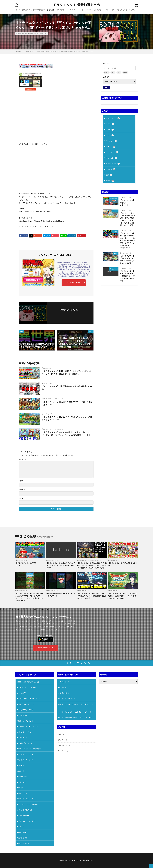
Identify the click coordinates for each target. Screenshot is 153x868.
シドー (83, 10)
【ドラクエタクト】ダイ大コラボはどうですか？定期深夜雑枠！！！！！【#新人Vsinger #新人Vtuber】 (123, 596)
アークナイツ (23, 738)
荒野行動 (21, 765)
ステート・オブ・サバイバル (28, 726)
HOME (19, 52)
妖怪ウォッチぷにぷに (26, 721)
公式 (113, 10)
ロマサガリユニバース (26, 799)
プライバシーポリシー (68, 699)
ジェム (119, 72)
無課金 (110, 181)
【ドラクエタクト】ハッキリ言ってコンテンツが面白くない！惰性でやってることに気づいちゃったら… (64, 52)
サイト (21, 499)
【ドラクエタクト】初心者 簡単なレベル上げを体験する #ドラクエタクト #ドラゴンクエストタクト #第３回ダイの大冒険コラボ (30, 597)
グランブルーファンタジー (27, 821)
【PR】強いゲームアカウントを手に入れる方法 (76, 718)
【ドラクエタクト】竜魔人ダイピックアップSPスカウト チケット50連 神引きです (127, 276)
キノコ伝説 (22, 693)
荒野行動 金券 (23, 838)
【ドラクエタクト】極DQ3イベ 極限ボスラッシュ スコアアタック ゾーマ (67, 418)
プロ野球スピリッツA (26, 754)
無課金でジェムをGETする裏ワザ (34, 10)
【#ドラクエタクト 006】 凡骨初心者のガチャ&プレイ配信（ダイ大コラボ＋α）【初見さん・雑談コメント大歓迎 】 (128, 219)
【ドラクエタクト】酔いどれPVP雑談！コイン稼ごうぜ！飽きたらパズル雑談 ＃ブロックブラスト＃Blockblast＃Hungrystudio (128, 240)
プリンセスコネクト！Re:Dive (28, 804)
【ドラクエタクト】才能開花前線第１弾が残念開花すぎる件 (67, 388)
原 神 (20, 788)
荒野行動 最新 (23, 715)
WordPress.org (63, 751)
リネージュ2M (23, 782)
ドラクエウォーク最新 (26, 710)
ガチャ (89, 10)
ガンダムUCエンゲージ (26, 704)
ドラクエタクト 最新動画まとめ (76, 5)
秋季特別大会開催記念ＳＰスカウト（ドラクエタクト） (61, 595)
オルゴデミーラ (62, 10)
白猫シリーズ (23, 793)
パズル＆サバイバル (25, 732)
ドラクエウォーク (24, 815)
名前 (21, 481)
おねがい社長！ (23, 777)
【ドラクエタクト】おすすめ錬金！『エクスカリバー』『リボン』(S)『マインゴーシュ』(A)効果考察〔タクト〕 (66, 434)
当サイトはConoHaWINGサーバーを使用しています (76, 705)
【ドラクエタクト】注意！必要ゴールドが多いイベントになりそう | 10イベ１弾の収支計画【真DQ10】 (67, 373)
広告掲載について (66, 687)
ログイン (61, 734)
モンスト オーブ (24, 843)
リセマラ (132, 10)
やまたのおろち (122, 10)
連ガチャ (125, 72)
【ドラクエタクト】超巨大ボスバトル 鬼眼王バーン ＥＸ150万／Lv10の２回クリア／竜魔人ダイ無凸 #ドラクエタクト (92, 565)
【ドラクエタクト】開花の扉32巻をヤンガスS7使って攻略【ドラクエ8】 (67, 403)
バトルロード (74, 10)
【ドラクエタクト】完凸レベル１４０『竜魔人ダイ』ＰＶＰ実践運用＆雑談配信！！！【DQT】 (92, 596)
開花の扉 (106, 72)
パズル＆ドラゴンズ (25, 810)
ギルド (113, 72)
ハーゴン (106, 10)
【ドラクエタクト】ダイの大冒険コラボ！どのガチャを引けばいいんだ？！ (127, 259)
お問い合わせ (65, 693)
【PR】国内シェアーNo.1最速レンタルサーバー (76, 712)
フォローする (70, 313)
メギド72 (21, 827)
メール (22, 490)
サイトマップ (65, 682)
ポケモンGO (22, 832)
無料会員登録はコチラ (45, 648)
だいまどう (97, 10)
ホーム (18, 10)
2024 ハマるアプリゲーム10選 (29, 682)
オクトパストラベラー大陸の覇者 (29, 749)
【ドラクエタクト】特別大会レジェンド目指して (123, 564)
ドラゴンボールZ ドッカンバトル (29, 699)
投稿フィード (63, 740)
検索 (106, 87)
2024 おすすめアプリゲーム (28, 687)
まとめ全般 (51, 10)
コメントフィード (64, 745)
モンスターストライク (26, 760)
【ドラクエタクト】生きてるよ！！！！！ (127, 203)
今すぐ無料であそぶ (74, 282)
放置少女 (21, 771)
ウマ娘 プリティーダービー (27, 743)
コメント (23, 459)
